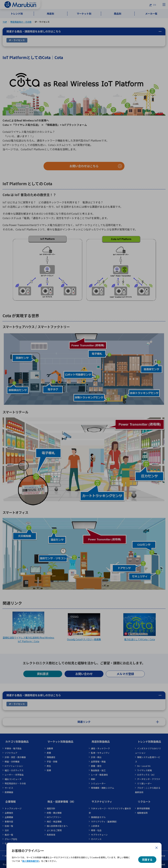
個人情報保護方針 (31, 861)
